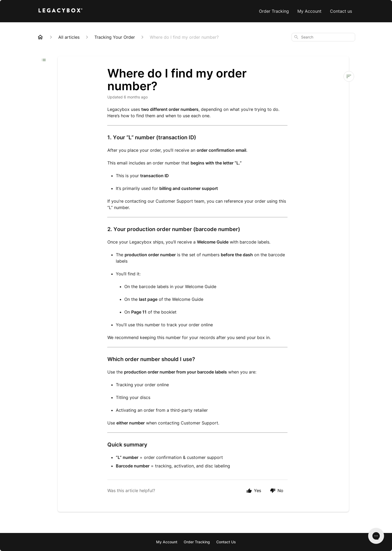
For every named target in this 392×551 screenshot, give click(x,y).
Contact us (341, 11)
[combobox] (323, 37)
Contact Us (226, 542)
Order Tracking (274, 11)
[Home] (40, 37)
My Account (309, 11)
